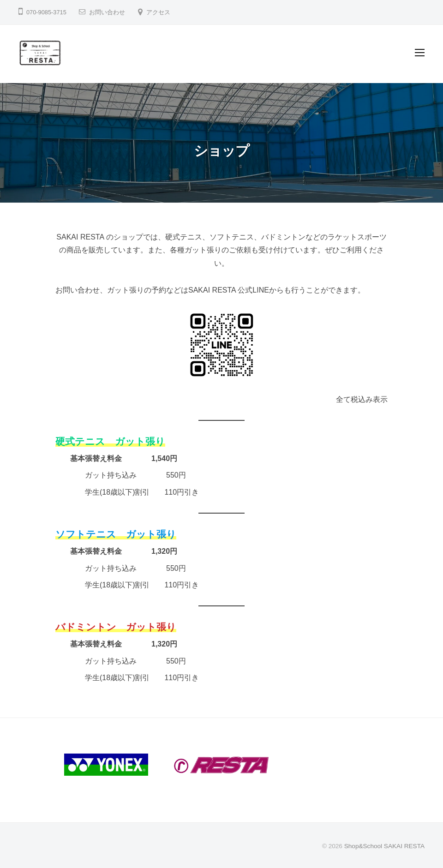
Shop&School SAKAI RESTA (384, 846)
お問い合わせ (107, 12)
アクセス (158, 12)
